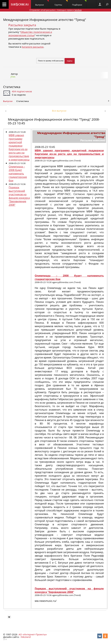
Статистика (12, 87)
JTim (13, 77)
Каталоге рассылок (33, 47)
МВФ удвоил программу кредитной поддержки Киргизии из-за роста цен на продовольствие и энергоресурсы (19, 147)
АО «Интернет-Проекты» (33, 634)
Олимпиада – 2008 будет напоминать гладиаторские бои (18, 174)
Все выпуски (59, 111)
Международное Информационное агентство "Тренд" (45, 20)
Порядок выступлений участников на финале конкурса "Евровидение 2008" (19, 196)
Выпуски (42, 3)
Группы (61, 3)
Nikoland (26, 637)
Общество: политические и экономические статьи (30, 34)
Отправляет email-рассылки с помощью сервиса (55, 10)
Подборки (79, 3)
